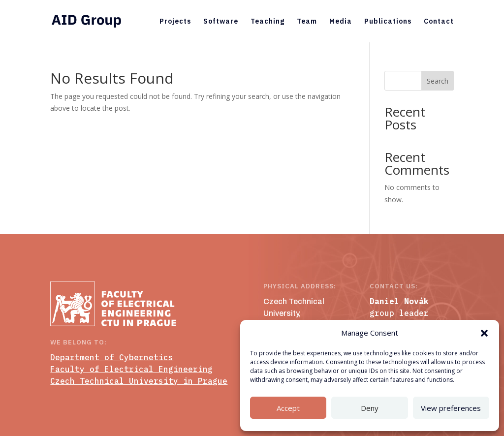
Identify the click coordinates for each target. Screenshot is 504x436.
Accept (288, 408)
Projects (175, 22)
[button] (484, 333)
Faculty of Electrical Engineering (131, 369)
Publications (388, 22)
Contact (439, 22)
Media (341, 22)
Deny (370, 408)
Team (307, 22)
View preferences (451, 408)
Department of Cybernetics (112, 357)
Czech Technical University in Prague (139, 381)
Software (221, 22)
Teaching (268, 22)
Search (438, 81)
